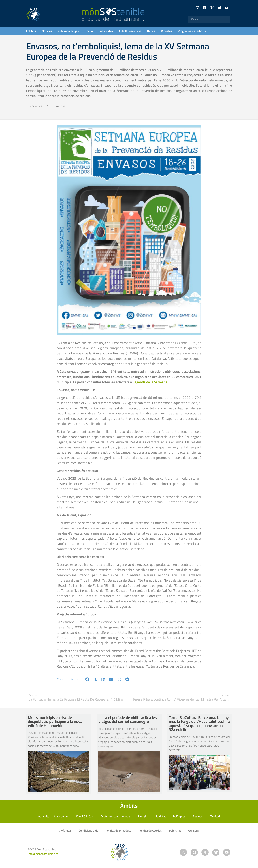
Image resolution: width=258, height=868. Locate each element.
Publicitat (175, 830)
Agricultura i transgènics (54, 816)
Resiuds (198, 816)
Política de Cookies (150, 830)
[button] (87, 679)
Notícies (47, 31)
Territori (215, 816)
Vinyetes (167, 31)
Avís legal (65, 830)
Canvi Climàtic (85, 816)
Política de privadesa (119, 830)
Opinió (89, 31)
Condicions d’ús (89, 830)
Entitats (31, 31)
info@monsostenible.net (43, 854)
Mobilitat (160, 816)
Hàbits (151, 31)
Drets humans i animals (116, 816)
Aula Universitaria (130, 31)
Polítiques (179, 816)
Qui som (193, 830)
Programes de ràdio (192, 31)
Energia (142, 816)
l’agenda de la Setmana (150, 382)
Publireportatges (68, 31)
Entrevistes (106, 31)
